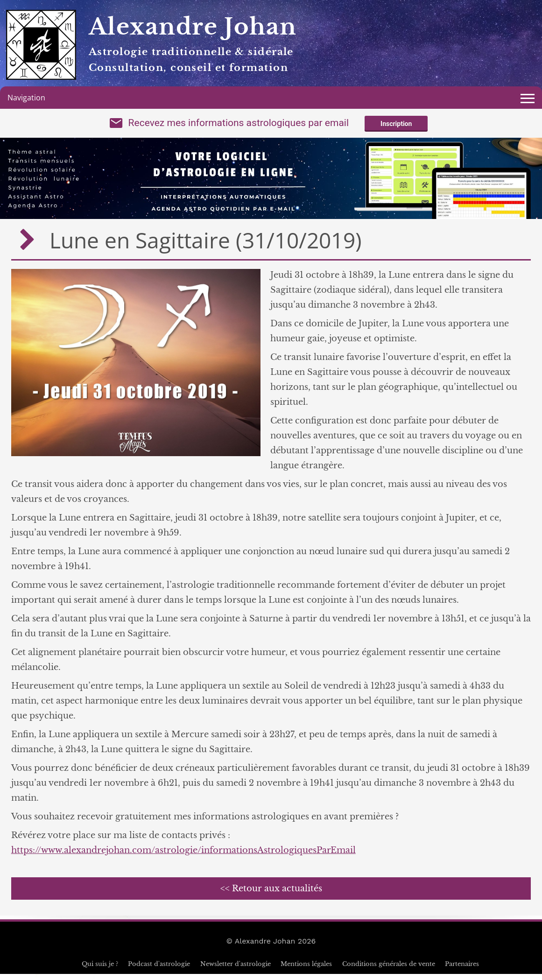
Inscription (396, 127)
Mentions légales (306, 970)
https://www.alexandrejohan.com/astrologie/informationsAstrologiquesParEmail (183, 856)
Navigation (26, 98)
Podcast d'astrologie (159, 970)
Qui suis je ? (100, 970)
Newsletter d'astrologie (236, 970)
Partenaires (462, 970)
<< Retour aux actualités (271, 895)
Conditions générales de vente (389, 970)
